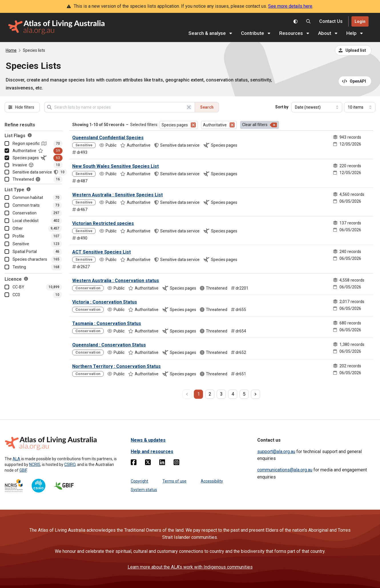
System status (144, 490)
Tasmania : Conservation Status (107, 323)
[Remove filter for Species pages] (193, 125)
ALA (16, 459)
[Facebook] (134, 463)
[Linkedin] (162, 463)
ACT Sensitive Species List (101, 252)
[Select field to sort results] (317, 107)
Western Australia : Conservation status (116, 281)
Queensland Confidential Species (108, 138)
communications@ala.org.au (285, 470)
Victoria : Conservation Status (105, 302)
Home (11, 50)
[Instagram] (176, 463)
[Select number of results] (360, 107)
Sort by (282, 107)
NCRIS (35, 465)
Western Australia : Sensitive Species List (117, 195)
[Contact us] (331, 22)
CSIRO (70, 465)
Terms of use (174, 481)
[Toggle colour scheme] (295, 21)
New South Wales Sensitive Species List (115, 166)
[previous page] (187, 394)
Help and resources (152, 452)
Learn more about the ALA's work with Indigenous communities (190, 567)
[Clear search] (189, 107)
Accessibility (212, 481)
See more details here (290, 6)
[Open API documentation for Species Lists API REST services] (355, 81)
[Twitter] (148, 463)
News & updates (148, 440)
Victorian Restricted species (103, 223)
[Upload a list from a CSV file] (353, 50)
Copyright (139, 481)
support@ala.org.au (276, 452)
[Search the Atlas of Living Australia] (308, 21)
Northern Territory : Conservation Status (116, 366)
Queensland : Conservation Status (109, 345)
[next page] (256, 394)
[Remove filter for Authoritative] (232, 125)
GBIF (23, 470)
